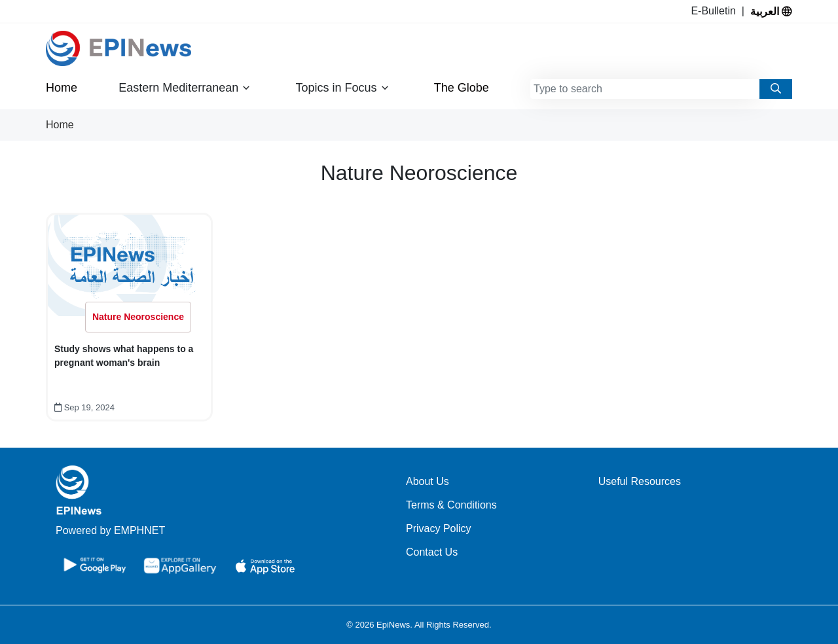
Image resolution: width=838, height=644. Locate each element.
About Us (428, 481)
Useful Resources (640, 481)
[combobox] (645, 89)
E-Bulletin (716, 11)
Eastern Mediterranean (185, 88)
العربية (771, 11)
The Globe (462, 88)
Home (62, 88)
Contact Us (432, 552)
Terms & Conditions (451, 505)
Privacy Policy (439, 528)
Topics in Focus (343, 88)
